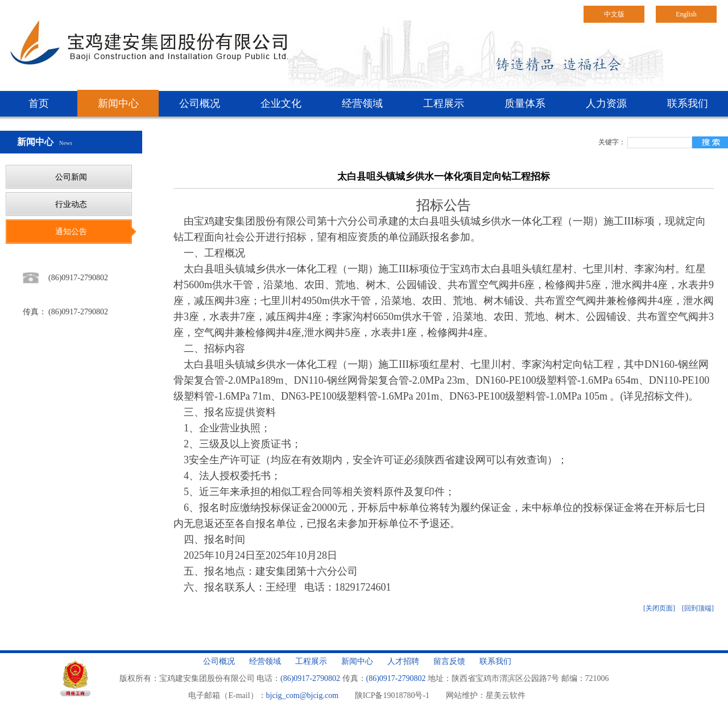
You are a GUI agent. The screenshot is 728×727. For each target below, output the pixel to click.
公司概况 (200, 103)
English (686, 14)
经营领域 (362, 103)
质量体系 (525, 103)
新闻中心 (118, 103)
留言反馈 (449, 661)
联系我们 (688, 103)
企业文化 (281, 103)
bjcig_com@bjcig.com (303, 695)
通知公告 (71, 232)
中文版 (614, 14)
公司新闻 (71, 177)
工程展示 (444, 103)
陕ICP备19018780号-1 (392, 695)
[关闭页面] (659, 608)
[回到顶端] (698, 608)
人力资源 (606, 103)
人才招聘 (403, 661)
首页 (39, 103)
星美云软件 (506, 695)
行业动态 (71, 204)
